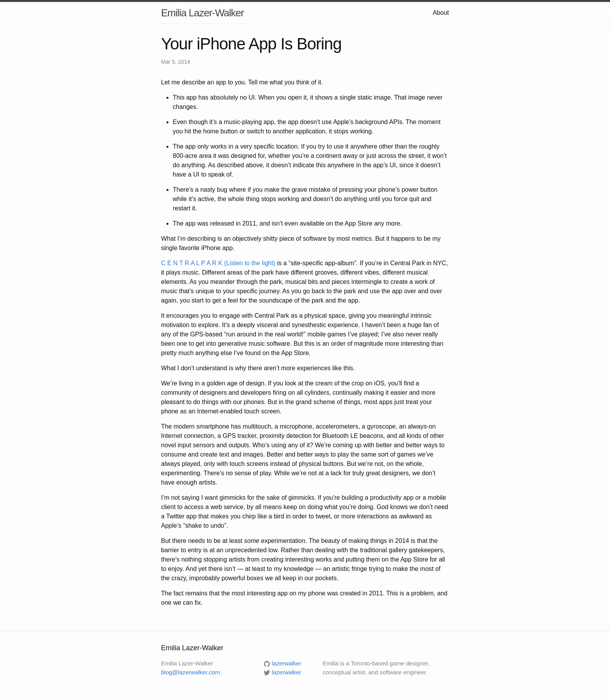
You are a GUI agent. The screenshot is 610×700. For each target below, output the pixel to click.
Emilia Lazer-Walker (202, 13)
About (441, 13)
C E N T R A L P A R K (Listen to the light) (218, 263)
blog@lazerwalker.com (190, 672)
